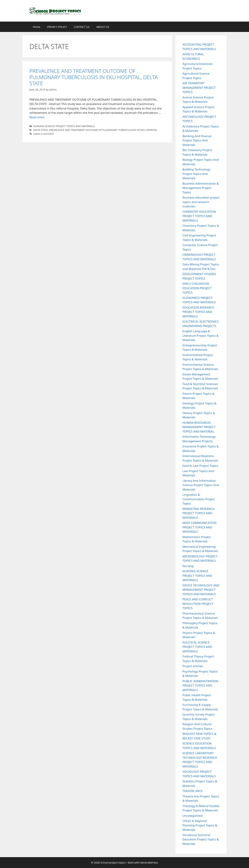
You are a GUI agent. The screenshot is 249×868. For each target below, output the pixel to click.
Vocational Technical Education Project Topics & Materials (201, 839)
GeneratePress (149, 862)
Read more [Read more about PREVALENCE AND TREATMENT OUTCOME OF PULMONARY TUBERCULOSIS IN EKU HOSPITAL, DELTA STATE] (37, 117)
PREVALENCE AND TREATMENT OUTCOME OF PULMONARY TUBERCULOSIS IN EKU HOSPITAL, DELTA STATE (94, 77)
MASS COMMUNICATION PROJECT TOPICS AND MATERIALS (199, 527)
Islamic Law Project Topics (200, 466)
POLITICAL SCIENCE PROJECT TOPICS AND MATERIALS (197, 647)
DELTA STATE (41, 130)
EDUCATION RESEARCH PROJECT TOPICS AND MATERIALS (198, 312)
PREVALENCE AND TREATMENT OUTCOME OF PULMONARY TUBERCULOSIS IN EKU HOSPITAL (103, 130)
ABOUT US (103, 27)
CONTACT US (82, 27)
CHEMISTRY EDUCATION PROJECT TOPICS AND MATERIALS (199, 216)
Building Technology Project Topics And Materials (196, 174)
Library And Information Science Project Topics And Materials (201, 485)
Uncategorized (193, 816)
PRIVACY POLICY (57, 27)
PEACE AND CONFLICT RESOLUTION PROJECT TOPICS (198, 604)
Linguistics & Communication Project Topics (199, 499)
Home (37, 27)
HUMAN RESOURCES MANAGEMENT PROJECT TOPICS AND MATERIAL (199, 427)
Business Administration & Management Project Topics (201, 188)
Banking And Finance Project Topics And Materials (197, 140)
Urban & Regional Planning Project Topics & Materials (200, 825)
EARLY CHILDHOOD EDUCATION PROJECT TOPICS (197, 288)
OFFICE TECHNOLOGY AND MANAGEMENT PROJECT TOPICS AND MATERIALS (201, 590)
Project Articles (193, 666)
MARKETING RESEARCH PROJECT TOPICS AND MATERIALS (198, 513)
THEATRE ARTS (192, 791)
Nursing (188, 566)
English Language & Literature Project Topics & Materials (200, 335)
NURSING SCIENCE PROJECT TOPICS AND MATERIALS (64, 126)
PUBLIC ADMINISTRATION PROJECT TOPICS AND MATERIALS (200, 685)
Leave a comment (44, 134)
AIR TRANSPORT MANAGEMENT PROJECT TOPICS (199, 88)
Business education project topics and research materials (201, 202)
